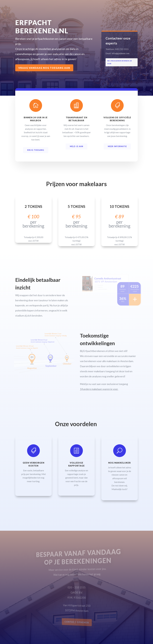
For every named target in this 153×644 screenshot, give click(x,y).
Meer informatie (117, 148)
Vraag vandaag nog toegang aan (45, 68)
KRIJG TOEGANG (36, 152)
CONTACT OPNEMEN (77, 622)
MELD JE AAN (76, 148)
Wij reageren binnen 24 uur (120, 62)
